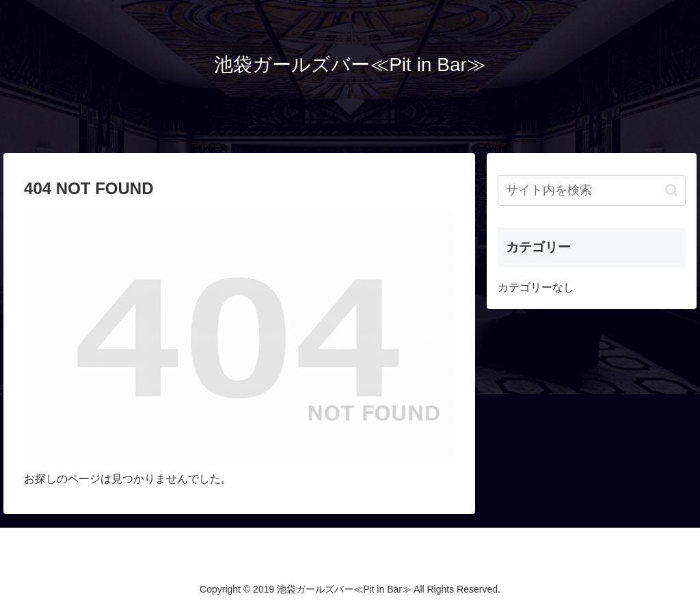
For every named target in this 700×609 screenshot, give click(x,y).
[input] (591, 190)
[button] (672, 190)
